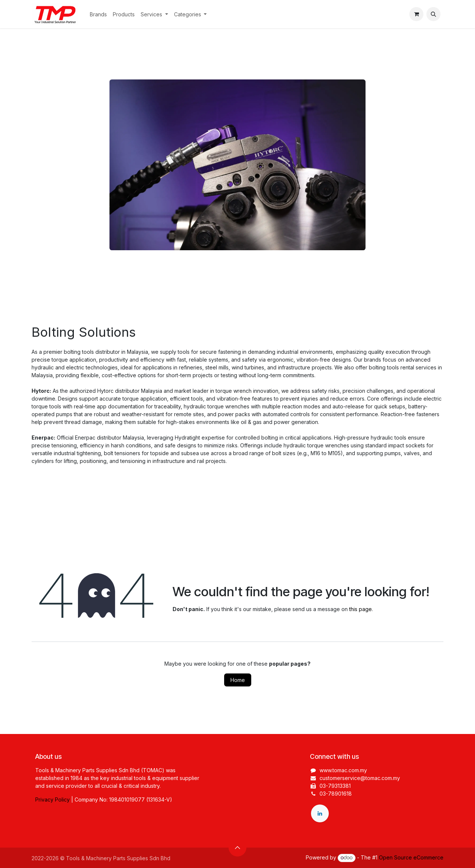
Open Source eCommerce (411, 857)
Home (238, 680)
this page (361, 609)
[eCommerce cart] (416, 14)
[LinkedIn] (320, 813)
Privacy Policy (53, 800)
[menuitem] (98, 14)
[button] (433, 14)
